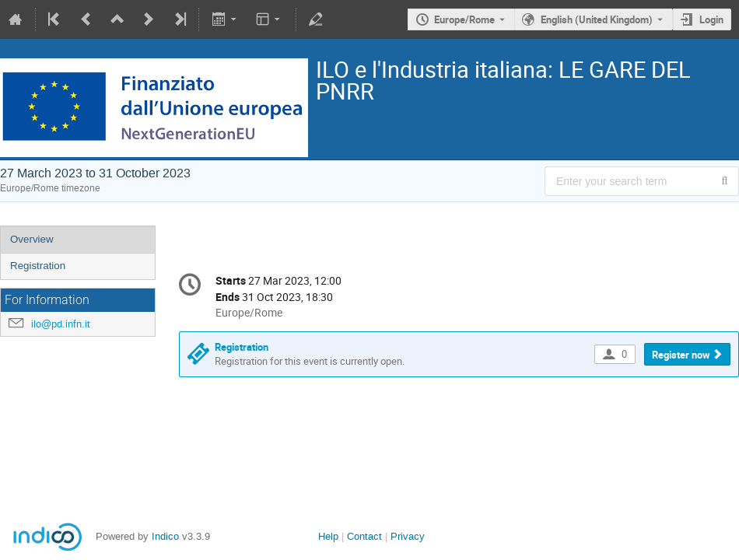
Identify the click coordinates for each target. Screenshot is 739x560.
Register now (681, 355)
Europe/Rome (464, 19)
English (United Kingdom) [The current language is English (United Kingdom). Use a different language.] (597, 19)
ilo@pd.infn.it (61, 324)
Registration (38, 266)
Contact (364, 536)
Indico (165, 536)
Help (328, 536)
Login (711, 19)
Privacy (408, 536)
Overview (32, 239)
